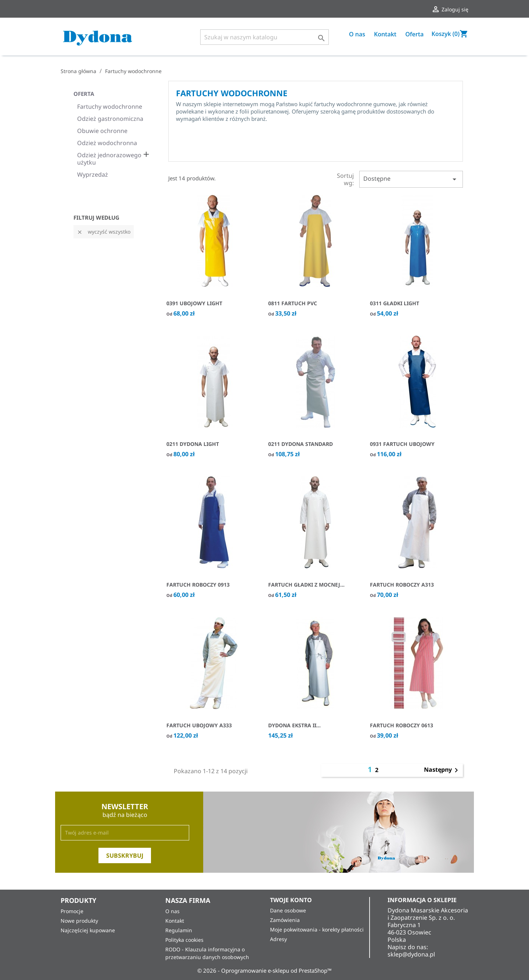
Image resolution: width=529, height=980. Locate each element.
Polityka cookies (184, 940)
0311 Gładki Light (395, 303)
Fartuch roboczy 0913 (198, 585)
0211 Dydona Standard (301, 444)
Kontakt (385, 34)
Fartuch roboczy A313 (402, 585)
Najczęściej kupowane (88, 930)
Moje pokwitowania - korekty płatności (317, 929)
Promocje (72, 911)
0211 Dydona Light (193, 444)
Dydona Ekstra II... (294, 725)
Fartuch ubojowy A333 (199, 725)
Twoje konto (291, 900)
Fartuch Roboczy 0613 (402, 725)
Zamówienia (285, 920)
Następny (442, 770)
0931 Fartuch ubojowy (402, 444)
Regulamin (179, 930)
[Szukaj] (264, 37)
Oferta (414, 34)
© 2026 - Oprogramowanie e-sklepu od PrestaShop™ (264, 970)
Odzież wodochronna (107, 143)
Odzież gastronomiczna (110, 119)
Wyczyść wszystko (104, 232)
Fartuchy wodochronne (110, 107)
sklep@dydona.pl (411, 954)
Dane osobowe (288, 910)
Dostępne (411, 179)
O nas (357, 34)
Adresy (278, 939)
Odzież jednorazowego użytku (109, 159)
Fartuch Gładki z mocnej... (306, 585)
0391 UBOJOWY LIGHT (194, 303)
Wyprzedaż (93, 175)
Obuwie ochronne (102, 131)
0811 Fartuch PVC (293, 303)
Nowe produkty (79, 921)
